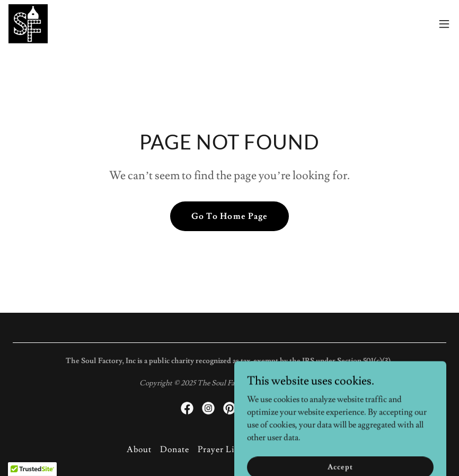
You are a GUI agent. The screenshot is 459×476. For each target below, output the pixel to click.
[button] (444, 24)
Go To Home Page (229, 216)
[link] (28, 24)
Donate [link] (175, 449)
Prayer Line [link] (221, 449)
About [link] (139, 449)
